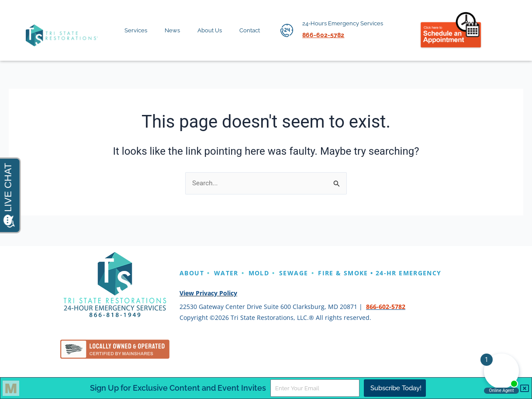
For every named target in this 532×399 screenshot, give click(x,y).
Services (141, 30)
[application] (151, 32)
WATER (232, 273)
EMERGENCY (205, 285)
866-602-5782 (386, 318)
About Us (214, 30)
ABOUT (194, 273)
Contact (254, 30)
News (177, 30)
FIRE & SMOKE (365, 273)
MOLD (269, 273)
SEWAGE (308, 273)
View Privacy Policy (208, 305)
